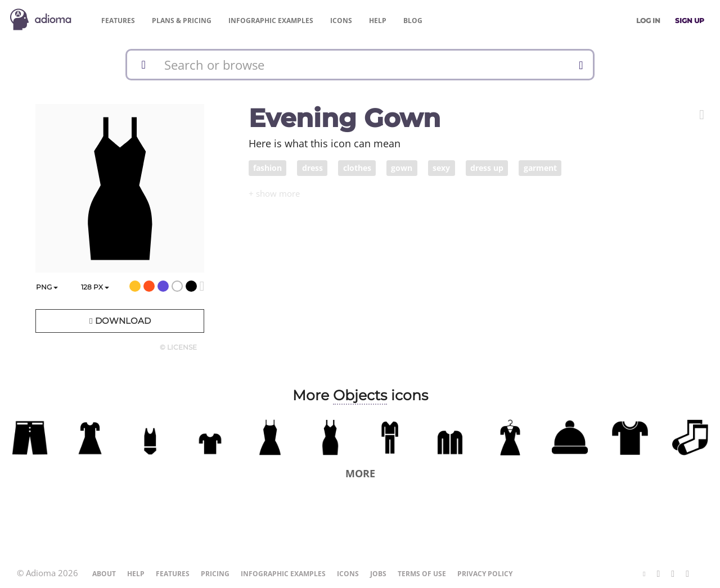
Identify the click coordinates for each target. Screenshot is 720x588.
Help (378, 21)
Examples (271, 21)
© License (178, 347)
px (95, 287)
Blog (413, 21)
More (360, 473)
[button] (702, 115)
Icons (341, 21)
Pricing (182, 21)
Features (118, 21)
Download (120, 321)
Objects (360, 395)
